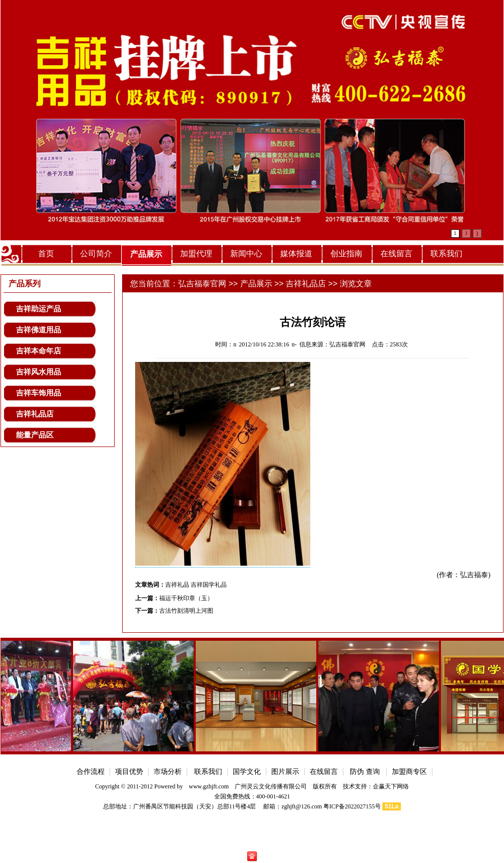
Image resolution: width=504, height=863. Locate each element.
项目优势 (129, 772)
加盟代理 (196, 254)
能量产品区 (35, 435)
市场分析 (168, 772)
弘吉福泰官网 (202, 284)
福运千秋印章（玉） (186, 598)
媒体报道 (296, 254)
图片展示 (285, 772)
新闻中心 (246, 254)
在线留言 (396, 254)
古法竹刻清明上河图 (186, 611)
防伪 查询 (365, 772)
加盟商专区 (409, 772)
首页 (46, 254)
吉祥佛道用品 (39, 330)
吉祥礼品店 (35, 414)
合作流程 (91, 772)
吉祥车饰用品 (39, 393)
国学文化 (247, 772)
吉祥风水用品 (39, 372)
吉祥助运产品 (39, 309)
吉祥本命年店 (39, 351)
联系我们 (446, 254)
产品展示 (146, 254)
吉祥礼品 (177, 585)
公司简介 (96, 254)
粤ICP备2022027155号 (352, 806)
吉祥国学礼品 (209, 585)
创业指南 (346, 254)
